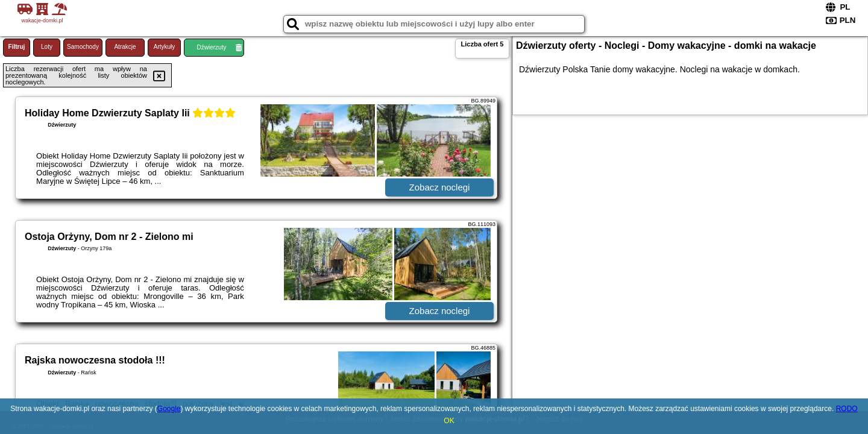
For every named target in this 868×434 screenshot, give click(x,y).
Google (169, 409)
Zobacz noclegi (440, 187)
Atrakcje (125, 47)
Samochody (83, 47)
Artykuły (165, 47)
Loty (47, 47)
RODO (847, 409)
